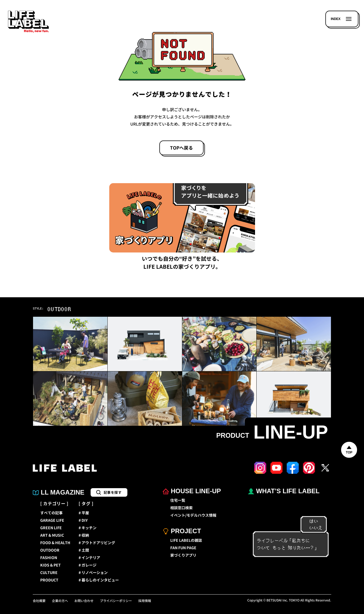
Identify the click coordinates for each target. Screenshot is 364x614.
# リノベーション (93, 573)
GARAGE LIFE (52, 520)
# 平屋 (84, 513)
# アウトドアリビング (97, 543)
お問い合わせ (84, 601)
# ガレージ (88, 565)
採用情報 (145, 601)
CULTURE (49, 573)
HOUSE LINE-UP (192, 491)
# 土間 (84, 550)
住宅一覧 (178, 500)
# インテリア (89, 558)
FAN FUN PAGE (183, 548)
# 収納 (84, 535)
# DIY (83, 520)
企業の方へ (60, 601)
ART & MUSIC (52, 535)
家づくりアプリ (183, 555)
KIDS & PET (50, 565)
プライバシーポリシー (116, 601)
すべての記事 (51, 513)
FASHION (49, 558)
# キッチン (88, 528)
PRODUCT (49, 580)
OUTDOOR (50, 550)
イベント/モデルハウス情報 (193, 515)
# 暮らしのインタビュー (99, 580)
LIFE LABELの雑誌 (186, 540)
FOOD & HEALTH (55, 543)
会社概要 (39, 601)
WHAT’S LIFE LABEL (284, 491)
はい (311, 521)
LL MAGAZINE (59, 492)
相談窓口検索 (181, 508)
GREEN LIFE (51, 528)
